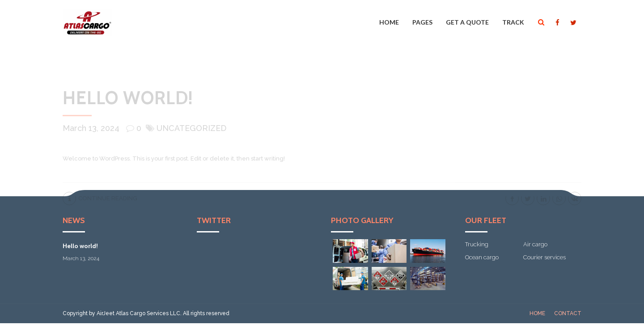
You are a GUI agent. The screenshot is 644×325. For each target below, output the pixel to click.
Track (513, 22)
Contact (568, 313)
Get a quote (467, 22)
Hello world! (128, 98)
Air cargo (535, 244)
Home (389, 22)
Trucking (477, 244)
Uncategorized (191, 128)
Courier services (544, 257)
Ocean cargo (482, 257)
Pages (422, 22)
